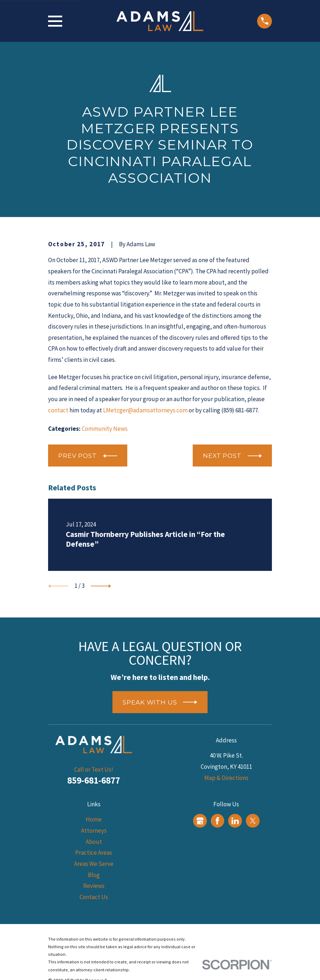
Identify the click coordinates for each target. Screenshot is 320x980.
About (94, 842)
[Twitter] (253, 821)
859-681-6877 (94, 780)
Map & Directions (226, 778)
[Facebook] (217, 821)
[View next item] (101, 586)
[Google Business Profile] (200, 821)
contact (58, 410)
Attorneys (94, 831)
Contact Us (94, 897)
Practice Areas (94, 853)
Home (94, 819)
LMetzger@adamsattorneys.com (145, 410)
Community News (105, 429)
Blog (94, 875)
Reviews (94, 886)
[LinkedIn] (235, 821)
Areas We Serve (94, 864)
